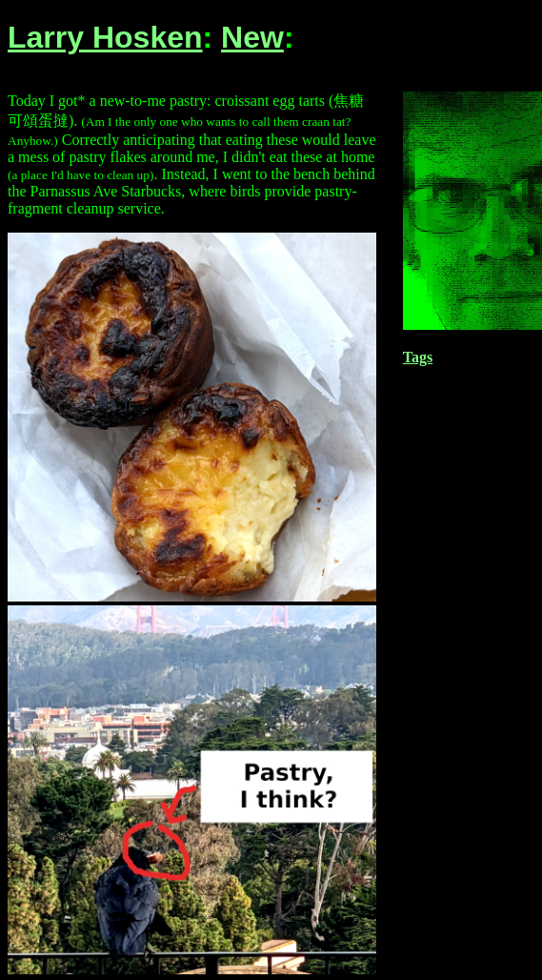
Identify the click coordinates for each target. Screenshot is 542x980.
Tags (418, 357)
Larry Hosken (105, 37)
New (252, 37)
